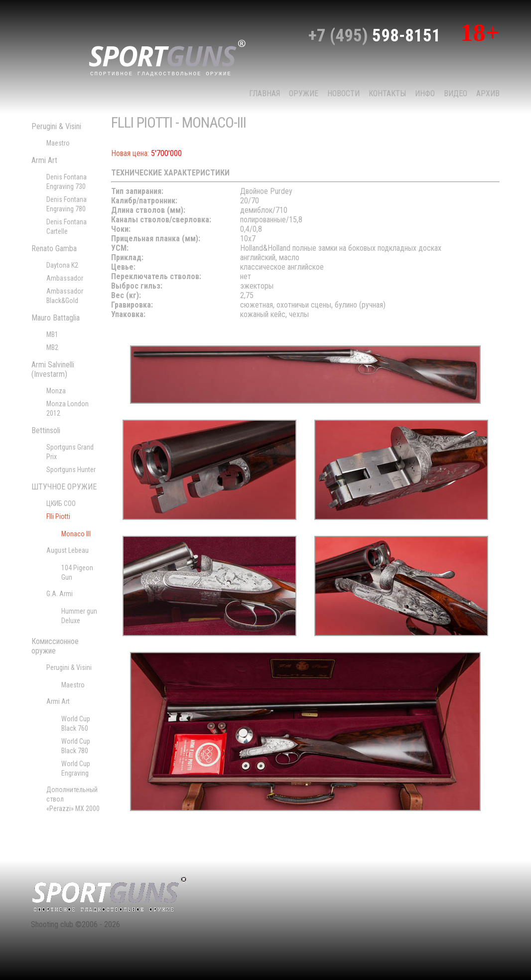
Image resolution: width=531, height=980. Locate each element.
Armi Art (44, 160)
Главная (265, 93)
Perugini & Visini (56, 126)
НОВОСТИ (343, 93)
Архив (488, 93)
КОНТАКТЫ (387, 93)
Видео (456, 93)
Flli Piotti (58, 516)
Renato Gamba (54, 248)
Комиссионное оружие (55, 646)
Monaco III (76, 534)
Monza (56, 391)
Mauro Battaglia (56, 318)
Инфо (425, 93)
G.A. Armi (60, 594)
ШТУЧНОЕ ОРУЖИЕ (64, 487)
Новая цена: (130, 153)
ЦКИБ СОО (61, 503)
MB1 (52, 334)
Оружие (304, 93)
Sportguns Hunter (71, 470)
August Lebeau (67, 550)
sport (167, 57)
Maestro (58, 143)
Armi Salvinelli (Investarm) (53, 369)
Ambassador (65, 278)
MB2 (52, 347)
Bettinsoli (46, 430)
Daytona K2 (62, 265)
